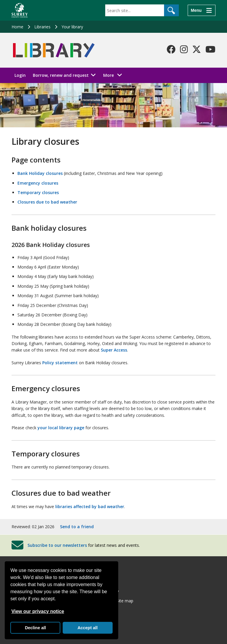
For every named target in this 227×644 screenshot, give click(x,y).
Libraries (42, 27)
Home (17, 27)
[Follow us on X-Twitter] (197, 49)
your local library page (61, 428)
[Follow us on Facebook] (171, 49)
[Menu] (202, 10)
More (114, 75)
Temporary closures (38, 192)
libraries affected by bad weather (90, 506)
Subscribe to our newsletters (57, 545)
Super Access (114, 350)
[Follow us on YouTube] (210, 49)
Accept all (87, 628)
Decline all (35, 628)
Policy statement (60, 363)
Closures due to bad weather (47, 202)
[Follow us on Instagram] (184, 49)
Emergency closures (38, 183)
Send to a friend (77, 527)
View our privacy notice (38, 611)
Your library (72, 27)
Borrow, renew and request (61, 75)
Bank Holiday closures (40, 173)
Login (20, 75)
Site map (125, 601)
